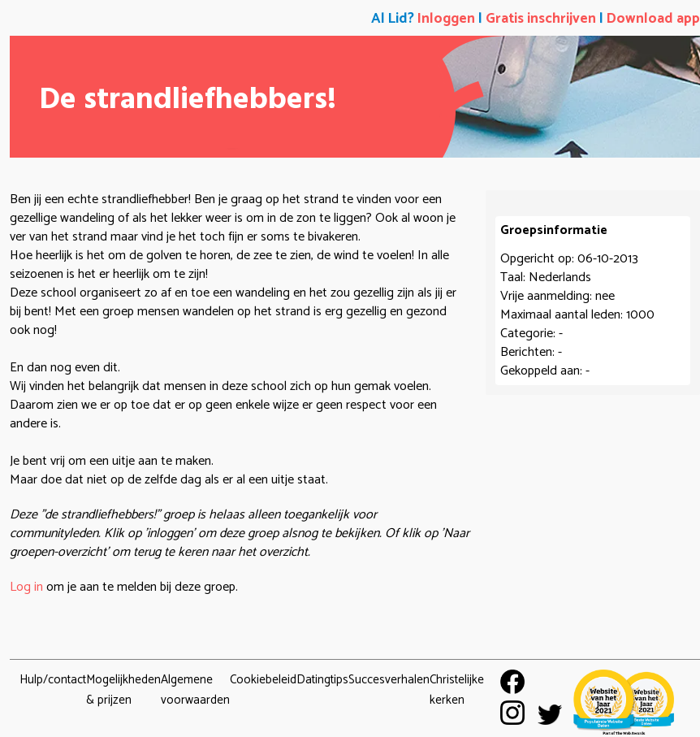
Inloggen (446, 19)
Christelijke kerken (457, 690)
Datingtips (322, 680)
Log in (26, 587)
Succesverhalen (389, 680)
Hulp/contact (53, 680)
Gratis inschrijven (541, 19)
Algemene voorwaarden (195, 690)
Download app (653, 19)
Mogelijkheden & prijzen (123, 690)
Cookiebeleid (263, 680)
